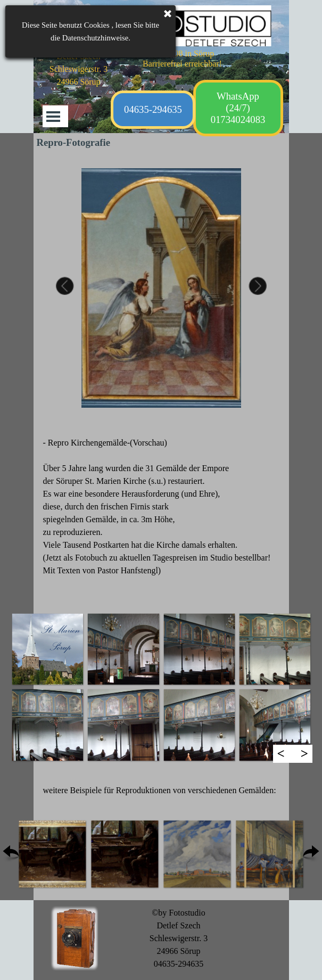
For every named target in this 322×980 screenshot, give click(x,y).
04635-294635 (153, 109)
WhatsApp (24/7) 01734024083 (238, 108)
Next (255, 288)
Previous (67, 288)
